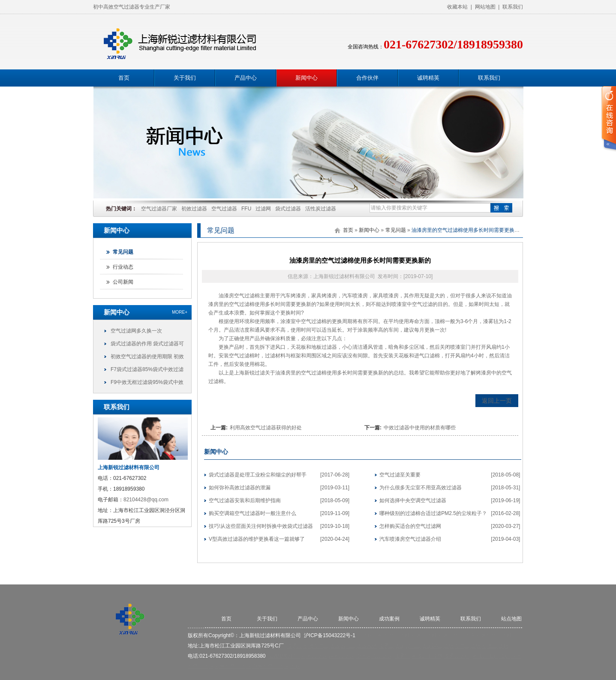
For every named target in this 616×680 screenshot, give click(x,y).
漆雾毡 (491, 321)
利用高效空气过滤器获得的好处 (266, 428)
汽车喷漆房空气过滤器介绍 (410, 539)
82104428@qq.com (146, 500)
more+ (180, 312)
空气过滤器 (224, 209)
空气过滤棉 (247, 296)
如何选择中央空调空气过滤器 (413, 500)
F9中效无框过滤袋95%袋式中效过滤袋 (147, 384)
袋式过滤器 (288, 209)
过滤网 (263, 209)
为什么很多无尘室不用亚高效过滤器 (421, 488)
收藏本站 (457, 7)
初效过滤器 (194, 209)
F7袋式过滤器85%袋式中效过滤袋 (147, 371)
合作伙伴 (367, 78)
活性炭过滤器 (321, 209)
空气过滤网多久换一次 (136, 331)
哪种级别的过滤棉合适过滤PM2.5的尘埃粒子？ (433, 513)
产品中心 (246, 78)
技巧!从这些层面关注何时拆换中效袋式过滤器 (261, 526)
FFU (246, 209)
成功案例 (389, 619)
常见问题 (123, 252)
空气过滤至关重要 (400, 475)
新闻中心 (306, 78)
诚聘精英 (428, 78)
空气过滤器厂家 (159, 209)
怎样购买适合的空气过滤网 (410, 526)
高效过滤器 (341, 656)
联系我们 (513, 7)
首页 (124, 78)
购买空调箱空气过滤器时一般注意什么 (252, 513)
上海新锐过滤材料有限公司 (270, 635)
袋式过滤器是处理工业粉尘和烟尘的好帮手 (258, 475)
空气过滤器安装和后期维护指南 (245, 500)
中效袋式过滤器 (374, 656)
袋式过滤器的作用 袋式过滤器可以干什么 (147, 345)
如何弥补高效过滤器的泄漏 (240, 488)
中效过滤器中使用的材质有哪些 (420, 428)
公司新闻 (123, 282)
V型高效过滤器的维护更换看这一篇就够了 (257, 539)
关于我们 (185, 78)
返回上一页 (497, 401)
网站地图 (485, 7)
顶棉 (440, 321)
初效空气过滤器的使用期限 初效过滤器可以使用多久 (147, 358)
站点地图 (511, 619)
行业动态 (123, 267)
